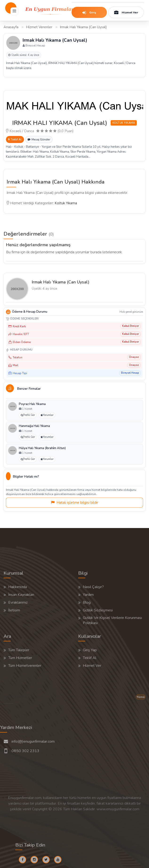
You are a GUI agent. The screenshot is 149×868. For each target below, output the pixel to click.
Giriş (88, 13)
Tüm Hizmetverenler (25, 666)
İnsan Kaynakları (21, 595)
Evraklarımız (18, 602)
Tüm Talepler (19, 650)
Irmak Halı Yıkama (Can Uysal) (61, 282)
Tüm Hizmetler (20, 658)
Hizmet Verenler (39, 27)
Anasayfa (11, 27)
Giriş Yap (90, 650)
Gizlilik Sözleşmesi (98, 610)
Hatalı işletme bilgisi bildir (74, 503)
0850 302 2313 (25, 751)
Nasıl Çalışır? (93, 587)
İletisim (14, 610)
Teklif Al (15, 139)
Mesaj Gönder (39, 139)
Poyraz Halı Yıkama (32, 404)
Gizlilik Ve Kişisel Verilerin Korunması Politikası (112, 620)
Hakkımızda (18, 587)
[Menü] (14, 12)
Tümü (141, 697)
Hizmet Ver (126, 13)
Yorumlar (47, 415)
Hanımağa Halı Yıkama (34, 426)
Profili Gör (28, 415)
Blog (87, 602)
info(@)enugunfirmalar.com (33, 741)
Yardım (88, 595)
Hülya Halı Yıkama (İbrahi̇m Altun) (42, 448)
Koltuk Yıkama (66, 203)
